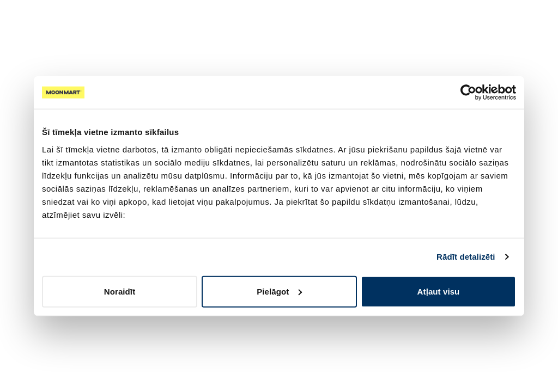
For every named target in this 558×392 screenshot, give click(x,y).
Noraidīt (120, 291)
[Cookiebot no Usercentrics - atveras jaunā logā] (468, 93)
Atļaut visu (439, 291)
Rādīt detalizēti (466, 257)
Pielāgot (279, 291)
